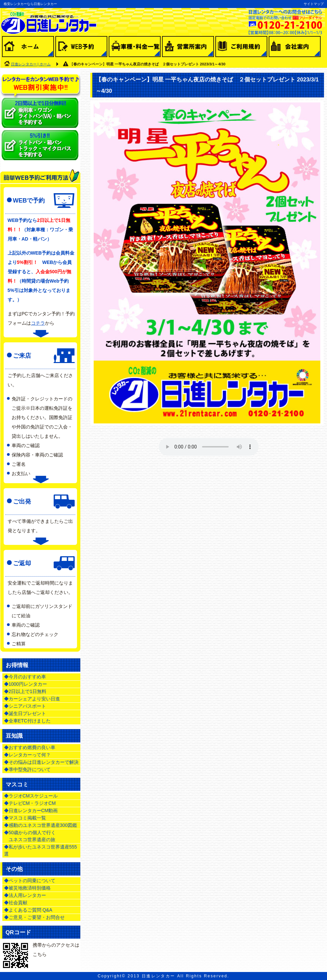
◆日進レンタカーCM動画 (31, 810)
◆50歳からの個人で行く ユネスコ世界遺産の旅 (30, 836)
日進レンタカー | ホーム (31, 64)
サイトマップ (314, 4)
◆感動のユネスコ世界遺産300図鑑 (40, 825)
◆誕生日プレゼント (25, 713)
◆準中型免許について (27, 769)
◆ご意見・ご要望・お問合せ (34, 917)
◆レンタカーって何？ (27, 755)
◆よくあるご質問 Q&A (28, 910)
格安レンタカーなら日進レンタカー (30, 4)
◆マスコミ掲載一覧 (25, 818)
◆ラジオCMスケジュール (31, 796)
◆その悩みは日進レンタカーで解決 (41, 762)
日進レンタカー (158, 976)
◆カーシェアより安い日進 (32, 699)
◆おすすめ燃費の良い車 (30, 747)
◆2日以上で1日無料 (25, 691)
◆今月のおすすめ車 (25, 677)
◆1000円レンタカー (25, 684)
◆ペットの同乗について (30, 881)
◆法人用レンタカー (25, 895)
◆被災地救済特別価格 (27, 888)
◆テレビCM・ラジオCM (30, 803)
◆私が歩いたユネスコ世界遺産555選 (40, 850)
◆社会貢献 (16, 903)
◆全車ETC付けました (27, 721)
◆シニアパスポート (25, 706)
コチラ (38, 323)
